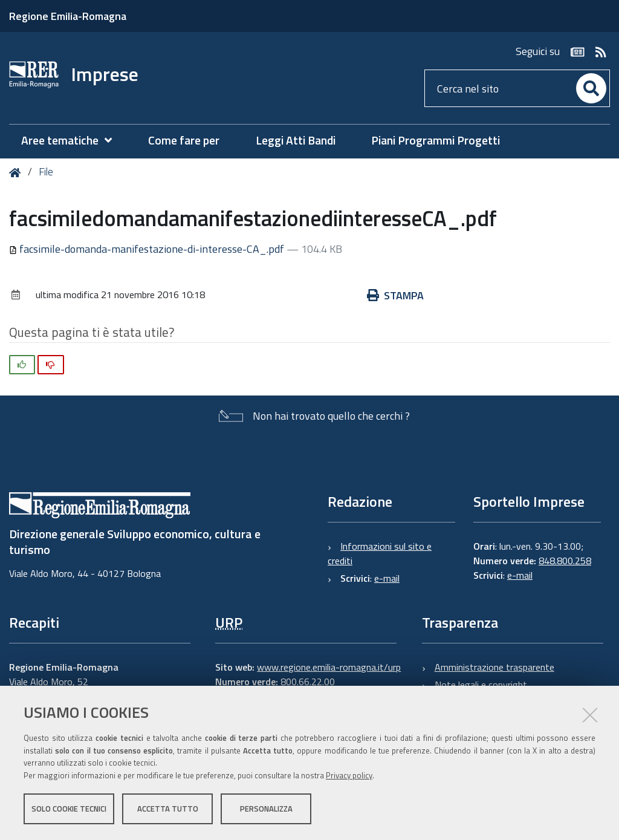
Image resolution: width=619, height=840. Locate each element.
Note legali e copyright (481, 685)
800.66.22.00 (308, 682)
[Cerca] (591, 88)
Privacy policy (349, 775)
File (46, 172)
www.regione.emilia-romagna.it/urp (329, 667)
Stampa (395, 295)
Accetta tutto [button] (168, 809)
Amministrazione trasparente (494, 667)
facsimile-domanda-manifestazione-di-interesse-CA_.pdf (148, 249)
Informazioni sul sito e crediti (380, 553)
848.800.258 (565, 561)
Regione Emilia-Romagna (68, 16)
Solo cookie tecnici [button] (69, 809)
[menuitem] (73, 141)
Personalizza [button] (266, 809)
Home (17, 173)
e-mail (387, 578)
